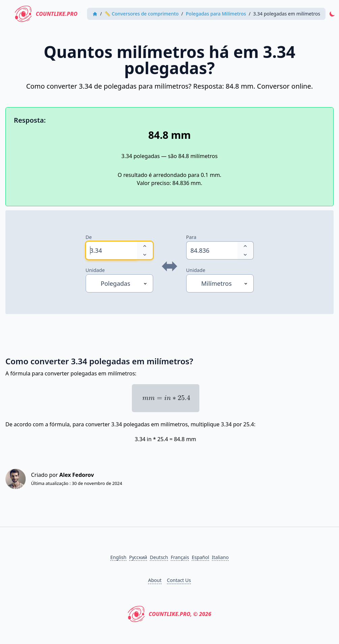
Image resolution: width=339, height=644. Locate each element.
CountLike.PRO (46, 14)
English (118, 557)
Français (180, 557)
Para (191, 237)
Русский (138, 557)
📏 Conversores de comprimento (142, 14)
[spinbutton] (111, 250)
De (89, 237)
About (155, 580)
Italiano (220, 557)
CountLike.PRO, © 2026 (170, 614)
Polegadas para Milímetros (216, 14)
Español (200, 557)
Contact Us (179, 580)
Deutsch (159, 557)
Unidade (95, 270)
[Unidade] (119, 283)
